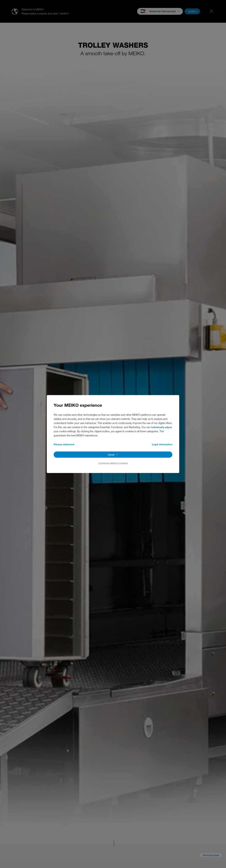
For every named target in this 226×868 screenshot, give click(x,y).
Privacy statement (64, 444)
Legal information (162, 444)
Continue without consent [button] (113, 463)
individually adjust (162, 427)
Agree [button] (111, 455)
